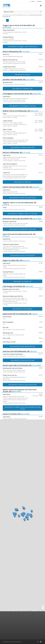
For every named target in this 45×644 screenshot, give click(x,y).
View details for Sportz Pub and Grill (23, 255)
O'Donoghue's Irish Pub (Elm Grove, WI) (18, 94)
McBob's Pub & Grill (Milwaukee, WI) (16, 111)
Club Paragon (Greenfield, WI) (14, 286)
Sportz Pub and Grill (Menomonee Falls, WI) (19, 234)
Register (39, 1)
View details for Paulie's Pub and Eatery (23, 198)
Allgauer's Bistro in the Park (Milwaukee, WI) (20, 203)
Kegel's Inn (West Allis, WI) (13, 260)
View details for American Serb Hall (22, 360)
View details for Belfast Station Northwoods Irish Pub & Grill (22, 408)
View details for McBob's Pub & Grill (23, 147)
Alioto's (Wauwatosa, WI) (12, 51)
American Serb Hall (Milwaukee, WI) (16, 351)
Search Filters (9, 12)
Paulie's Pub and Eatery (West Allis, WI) (17, 187)
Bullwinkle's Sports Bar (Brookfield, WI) (17, 219)
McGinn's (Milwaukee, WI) (12, 152)
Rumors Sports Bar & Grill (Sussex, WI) (17, 365)
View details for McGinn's (22, 182)
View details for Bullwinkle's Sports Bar (23, 229)
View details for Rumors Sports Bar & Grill (22, 385)
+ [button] (43, 606)
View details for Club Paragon (22, 309)
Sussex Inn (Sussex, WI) (11, 414)
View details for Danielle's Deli (22, 89)
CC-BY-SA (35, 611)
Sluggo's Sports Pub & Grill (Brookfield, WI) (19, 25)
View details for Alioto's (22, 74)
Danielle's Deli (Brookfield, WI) (14, 79)
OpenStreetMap (25, 611)
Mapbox (43, 611)
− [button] (43, 608)
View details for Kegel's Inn (22, 281)
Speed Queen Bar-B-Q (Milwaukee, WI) (17, 314)
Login (32, 1)
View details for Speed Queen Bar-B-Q (23, 346)
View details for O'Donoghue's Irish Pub (22, 106)
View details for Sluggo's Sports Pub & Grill (23, 46)
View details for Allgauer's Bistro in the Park (23, 214)
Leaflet (15, 611)
